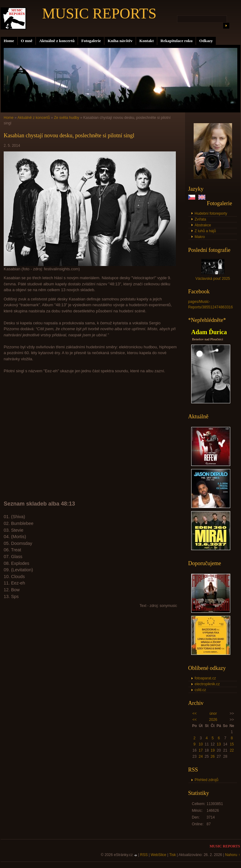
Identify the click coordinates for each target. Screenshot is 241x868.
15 (232, 744)
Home (9, 41)
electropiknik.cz (207, 684)
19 (213, 750)
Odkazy (206, 41)
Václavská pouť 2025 (213, 279)
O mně (27, 41)
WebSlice (158, 855)
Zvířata (200, 219)
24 (201, 757)
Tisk (172, 855)
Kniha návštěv (120, 41)
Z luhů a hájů (205, 231)
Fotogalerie (91, 41)
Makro (200, 237)
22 (232, 750)
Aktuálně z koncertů (57, 41)
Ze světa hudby (66, 118)
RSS (144, 855)
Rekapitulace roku (176, 41)
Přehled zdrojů (206, 780)
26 (213, 757)
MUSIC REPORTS (99, 13)
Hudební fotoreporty (211, 213)
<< (195, 714)
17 (201, 750)
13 (219, 744)
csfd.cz (200, 690)
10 (201, 744)
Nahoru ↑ (233, 855)
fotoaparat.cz (205, 678)
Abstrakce (203, 225)
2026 (213, 720)
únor (213, 714)
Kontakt (146, 41)
